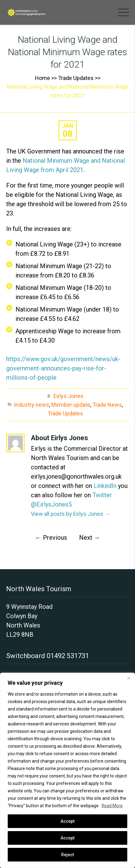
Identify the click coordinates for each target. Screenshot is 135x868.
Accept (67, 838)
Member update (71, 405)
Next (90, 538)
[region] (67, 770)
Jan (68, 126)
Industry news (32, 405)
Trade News (107, 405)
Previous (51, 538)
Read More (112, 806)
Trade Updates (76, 78)
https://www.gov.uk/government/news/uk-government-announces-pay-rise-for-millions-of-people (63, 368)
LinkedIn (105, 486)
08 (68, 134)
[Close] (129, 678)
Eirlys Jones (68, 396)
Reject (67, 855)
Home (42, 78)
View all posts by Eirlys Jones (70, 514)
